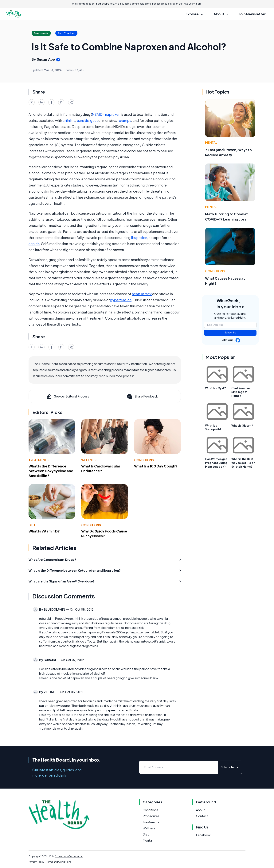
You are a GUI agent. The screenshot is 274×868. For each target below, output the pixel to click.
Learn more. (196, 4)
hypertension (121, 300)
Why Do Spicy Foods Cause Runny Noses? (104, 533)
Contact (202, 816)
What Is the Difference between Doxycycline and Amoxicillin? (51, 471)
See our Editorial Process (67, 396)
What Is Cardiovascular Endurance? (101, 468)
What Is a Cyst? (215, 388)
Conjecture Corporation (69, 856)
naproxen (113, 114)
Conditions (144, 460)
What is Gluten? (242, 425)
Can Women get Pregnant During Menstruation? (216, 463)
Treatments (39, 460)
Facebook (203, 835)
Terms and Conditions (59, 862)
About (200, 810)
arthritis (69, 120)
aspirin (34, 244)
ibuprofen (139, 238)
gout (94, 120)
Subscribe (230, 333)
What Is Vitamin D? (44, 531)
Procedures (151, 816)
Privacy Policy (36, 862)
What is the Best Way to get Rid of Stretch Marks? (243, 463)
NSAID (97, 114)
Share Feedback (142, 396)
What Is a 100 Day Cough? (156, 466)
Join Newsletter (252, 14)
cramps (125, 120)
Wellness (89, 460)
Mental (211, 142)
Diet (32, 525)
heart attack (142, 294)
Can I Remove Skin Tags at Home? (241, 392)
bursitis (83, 120)
